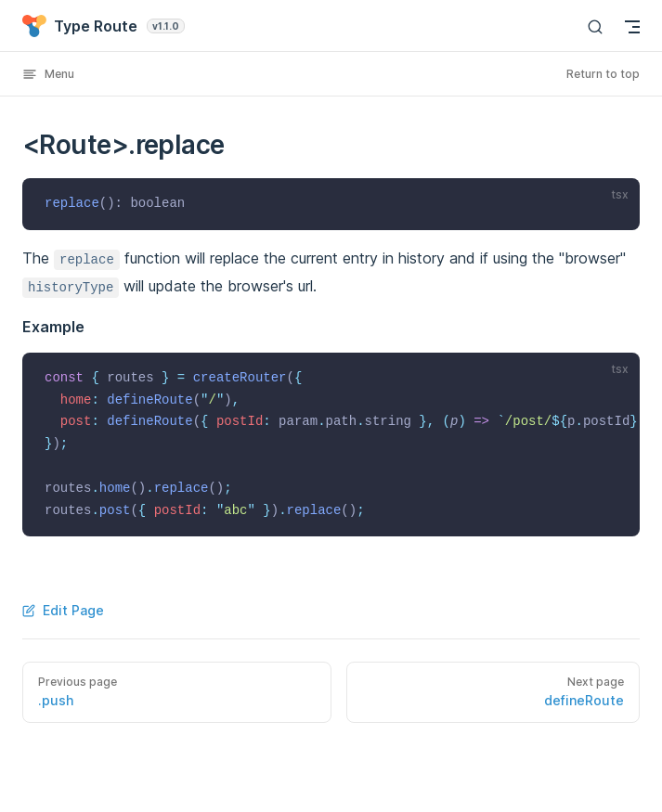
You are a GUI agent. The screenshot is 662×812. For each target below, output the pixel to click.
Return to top (603, 74)
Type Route (104, 26)
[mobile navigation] (632, 27)
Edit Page (63, 610)
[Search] (595, 26)
